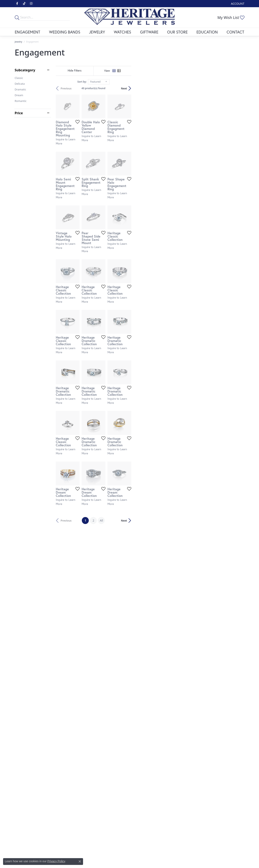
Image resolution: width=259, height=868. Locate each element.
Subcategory (25, 70)
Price (19, 113)
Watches (122, 32)
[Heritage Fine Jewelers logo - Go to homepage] (130, 17)
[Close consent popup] (80, 861)
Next (237, 88)
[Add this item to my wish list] (114, 159)
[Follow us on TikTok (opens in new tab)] (24, 4)
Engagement (27, 32)
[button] (237, 4)
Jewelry (97, 32)
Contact (235, 32)
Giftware (149, 32)
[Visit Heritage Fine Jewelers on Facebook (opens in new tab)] (17, 4)
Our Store (177, 32)
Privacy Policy (56, 861)
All (158, 728)
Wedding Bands (65, 32)
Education (207, 32)
